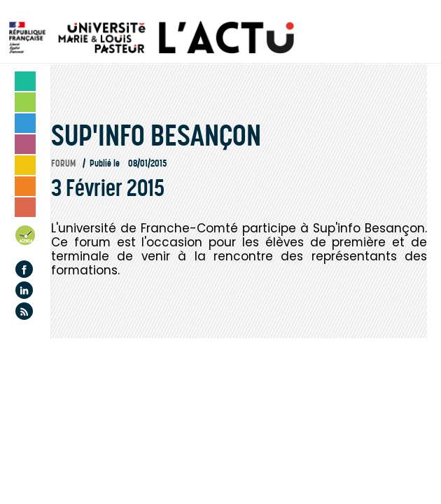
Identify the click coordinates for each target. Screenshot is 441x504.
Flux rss (24, 311)
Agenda (26, 238)
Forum (63, 163)
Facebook (24, 269)
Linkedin (24, 290)
